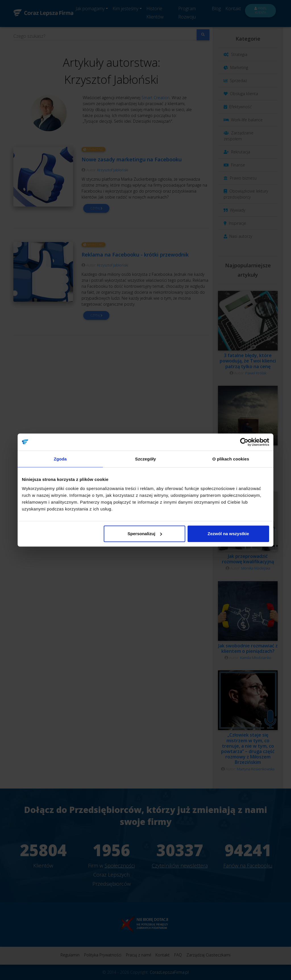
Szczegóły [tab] (145, 459)
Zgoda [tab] (60, 459)
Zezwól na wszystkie (228, 534)
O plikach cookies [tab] (231, 459)
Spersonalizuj (145, 534)
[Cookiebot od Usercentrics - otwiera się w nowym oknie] (244, 442)
